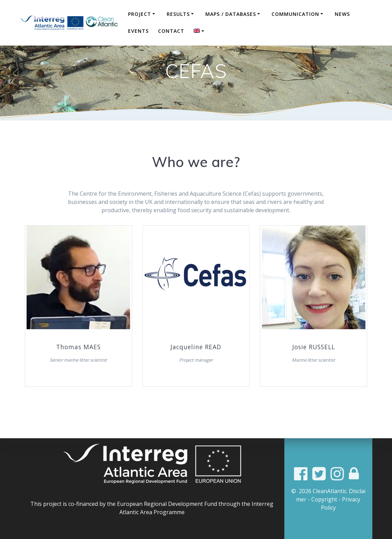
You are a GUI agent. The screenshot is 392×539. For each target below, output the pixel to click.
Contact (171, 31)
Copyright (324, 499)
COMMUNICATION (295, 14)
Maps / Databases (231, 14)
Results (178, 14)
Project (140, 14)
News (342, 14)
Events (138, 31)
